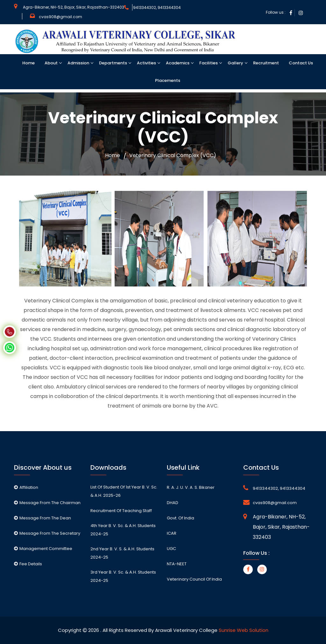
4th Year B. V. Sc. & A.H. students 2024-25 (123, 530)
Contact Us (300, 63)
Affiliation (26, 487)
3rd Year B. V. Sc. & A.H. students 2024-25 (123, 576)
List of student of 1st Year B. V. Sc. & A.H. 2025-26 (124, 491)
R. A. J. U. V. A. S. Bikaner (191, 487)
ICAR (172, 533)
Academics (177, 63)
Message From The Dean (43, 518)
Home (28, 63)
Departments (113, 63)
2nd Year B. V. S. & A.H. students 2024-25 (122, 553)
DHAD (173, 503)
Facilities (208, 63)
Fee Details (28, 564)
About (51, 63)
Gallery (235, 63)
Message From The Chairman (47, 503)
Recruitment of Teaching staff (121, 511)
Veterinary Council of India (194, 579)
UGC (171, 549)
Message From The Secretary (47, 533)
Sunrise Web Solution (244, 630)
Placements (167, 80)
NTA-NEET (177, 564)
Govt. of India (181, 518)
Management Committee (43, 549)
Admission (78, 63)
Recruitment (266, 63)
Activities (146, 63)
